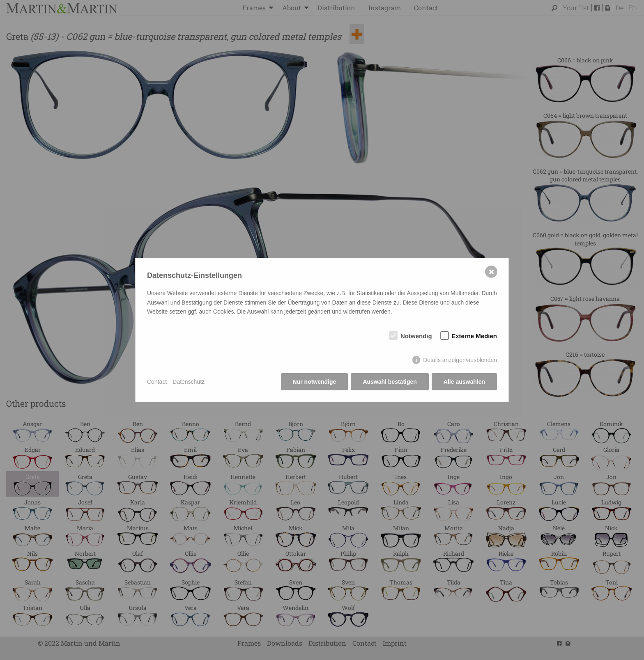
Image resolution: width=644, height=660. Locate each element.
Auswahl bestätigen (390, 382)
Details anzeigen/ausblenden (460, 360)
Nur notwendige (315, 382)
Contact (157, 382)
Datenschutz (189, 382)
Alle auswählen (464, 382)
